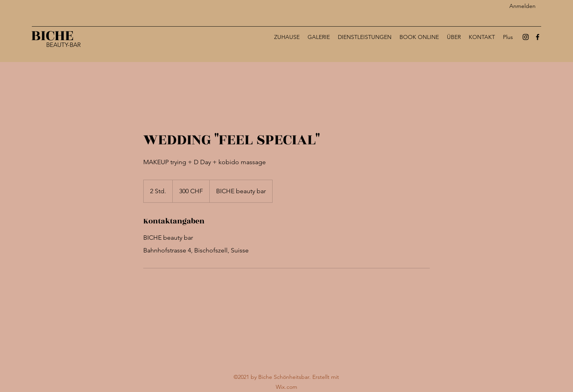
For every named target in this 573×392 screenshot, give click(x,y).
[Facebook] (538, 37)
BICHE (52, 36)
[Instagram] (526, 37)
